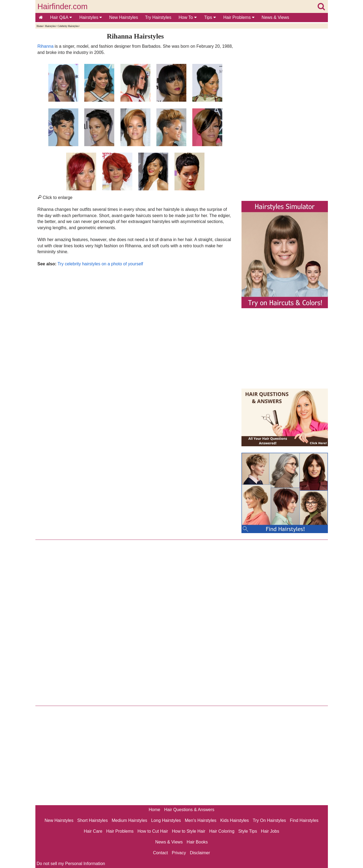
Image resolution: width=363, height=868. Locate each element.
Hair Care (93, 831)
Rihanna (46, 46)
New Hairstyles (124, 17)
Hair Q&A (61, 17)
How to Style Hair (189, 831)
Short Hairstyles (93, 820)
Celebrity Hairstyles (68, 26)
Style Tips (248, 831)
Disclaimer (200, 853)
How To (188, 17)
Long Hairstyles (166, 820)
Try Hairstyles (158, 17)
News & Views (275, 17)
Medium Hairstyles (129, 820)
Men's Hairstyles (201, 820)
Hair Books (197, 842)
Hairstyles (91, 17)
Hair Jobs (270, 831)
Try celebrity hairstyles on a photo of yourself (100, 264)
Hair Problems (239, 17)
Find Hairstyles (304, 820)
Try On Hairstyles (269, 820)
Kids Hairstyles (235, 820)
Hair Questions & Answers (189, 810)
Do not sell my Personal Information (71, 864)
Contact (160, 853)
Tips (210, 17)
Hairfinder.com (63, 6)
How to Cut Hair (153, 831)
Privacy (179, 853)
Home (40, 26)
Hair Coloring (222, 831)
